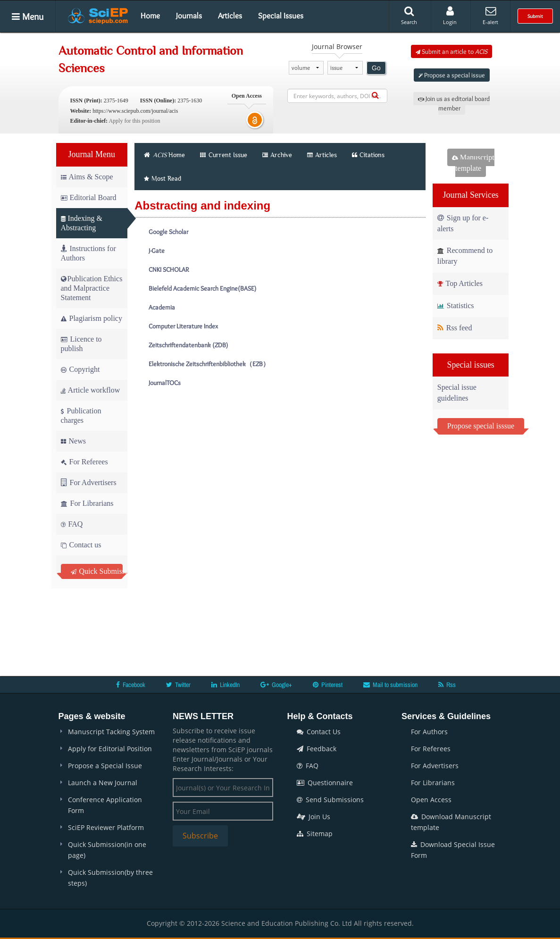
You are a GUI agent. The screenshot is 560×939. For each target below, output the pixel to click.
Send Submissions (330, 800)
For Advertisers (89, 482)
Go (376, 68)
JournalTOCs (165, 383)
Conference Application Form (105, 805)
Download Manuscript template (451, 822)
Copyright (80, 369)
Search (409, 16)
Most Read (163, 178)
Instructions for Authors (88, 253)
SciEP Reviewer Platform (106, 827)
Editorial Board (89, 197)
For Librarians (87, 503)
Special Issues (281, 16)
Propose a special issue (452, 75)
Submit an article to (451, 51)
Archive (277, 155)
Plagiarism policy (92, 318)
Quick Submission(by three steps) (110, 878)
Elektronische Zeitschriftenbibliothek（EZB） (209, 364)
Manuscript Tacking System (111, 732)
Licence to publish (81, 344)
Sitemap (315, 834)
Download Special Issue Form (453, 850)
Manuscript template (473, 163)
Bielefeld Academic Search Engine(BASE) (202, 288)
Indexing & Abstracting (82, 223)
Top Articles (460, 283)
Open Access (431, 800)
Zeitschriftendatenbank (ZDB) (188, 345)
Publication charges (81, 415)
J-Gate (157, 251)
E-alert (490, 16)
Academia (162, 307)
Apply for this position (134, 121)
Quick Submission (97, 571)
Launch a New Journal (103, 783)
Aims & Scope (87, 177)
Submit (535, 16)
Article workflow (91, 390)
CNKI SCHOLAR (169, 269)
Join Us (313, 817)
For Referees (84, 462)
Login (450, 16)
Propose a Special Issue (105, 766)
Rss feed (455, 328)
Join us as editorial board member (454, 103)
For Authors (429, 732)
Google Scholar (168, 232)
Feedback (317, 749)
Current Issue (224, 155)
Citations (368, 155)
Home (150, 16)
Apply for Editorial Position (110, 749)
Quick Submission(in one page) (107, 850)
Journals (189, 16)
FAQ (72, 524)
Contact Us (319, 732)
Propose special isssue (481, 426)
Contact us (81, 545)
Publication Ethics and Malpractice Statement (92, 288)
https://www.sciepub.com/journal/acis (135, 111)
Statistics (456, 306)
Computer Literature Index (183, 326)
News (73, 441)
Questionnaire (325, 783)
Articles (230, 16)
